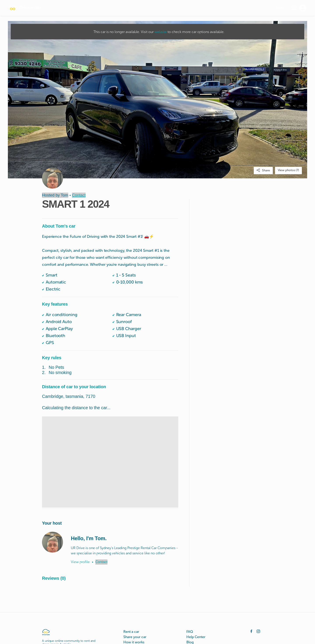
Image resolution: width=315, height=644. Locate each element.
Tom (65, 195)
